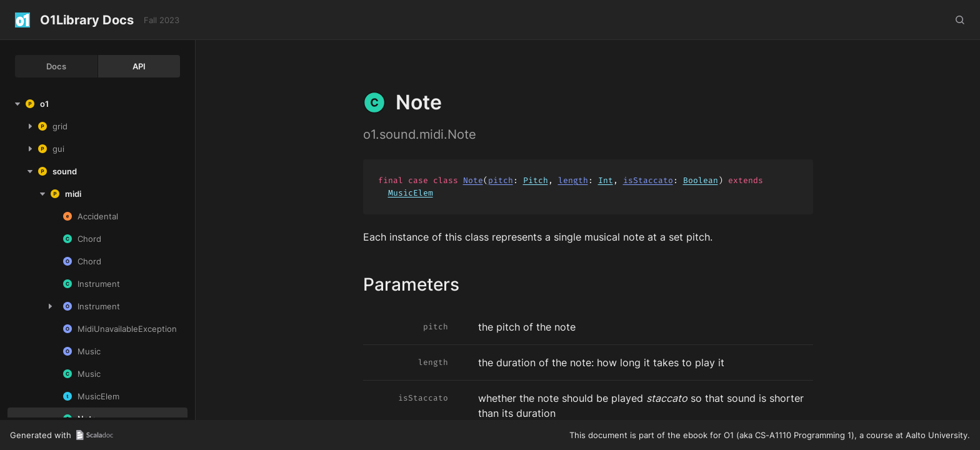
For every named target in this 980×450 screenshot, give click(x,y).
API (139, 66)
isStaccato (648, 180)
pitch (501, 180)
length (573, 180)
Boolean (701, 180)
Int (606, 180)
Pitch (536, 180)
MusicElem (411, 193)
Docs (56, 66)
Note (473, 180)
